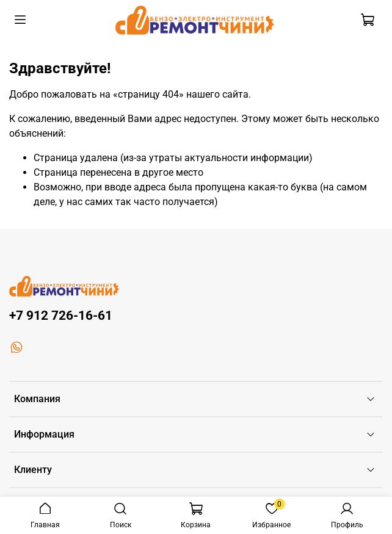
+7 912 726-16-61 (61, 316)
